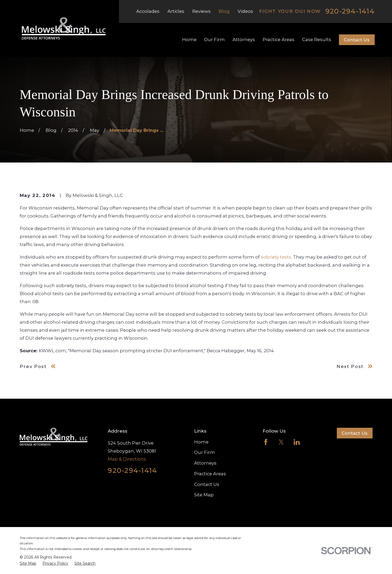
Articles (176, 11)
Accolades (148, 11)
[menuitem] (28, 564)
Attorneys (205, 463)
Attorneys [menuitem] (244, 39)
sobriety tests (276, 257)
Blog (224, 11)
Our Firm (205, 452)
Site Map (204, 495)
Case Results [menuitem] (317, 39)
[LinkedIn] (297, 442)
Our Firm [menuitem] (214, 39)
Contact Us (357, 40)
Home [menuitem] (189, 39)
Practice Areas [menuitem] (279, 39)
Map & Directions (127, 459)
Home (201, 442)
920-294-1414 (350, 11)
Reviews (201, 11)
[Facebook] (266, 442)
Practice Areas (210, 474)
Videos (245, 11)
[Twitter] (281, 442)
